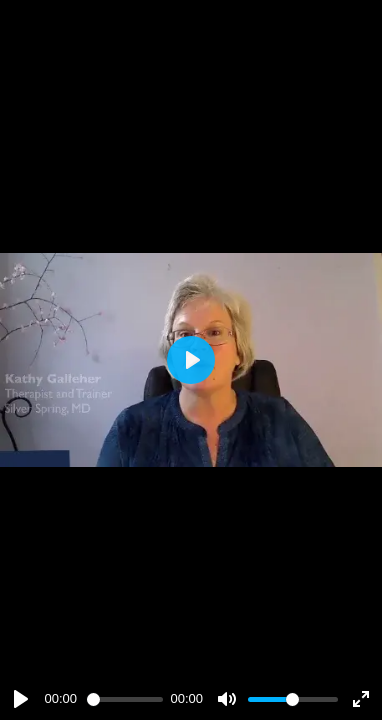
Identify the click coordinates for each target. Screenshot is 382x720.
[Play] (21, 699)
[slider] (125, 699)
